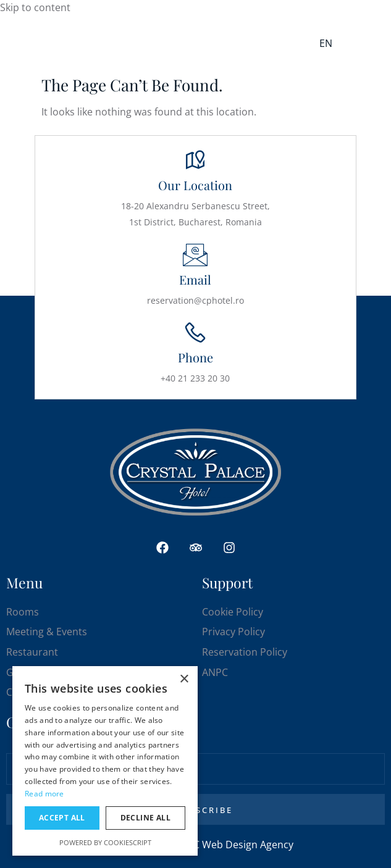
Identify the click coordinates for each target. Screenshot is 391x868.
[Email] (195, 255)
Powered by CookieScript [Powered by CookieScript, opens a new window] (105, 842)
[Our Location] (195, 161)
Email (195, 279)
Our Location (195, 185)
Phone (195, 357)
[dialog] (105, 761)
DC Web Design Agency (240, 845)
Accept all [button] (62, 818)
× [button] (184, 679)
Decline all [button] (145, 818)
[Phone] (195, 333)
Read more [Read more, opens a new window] (44, 794)
